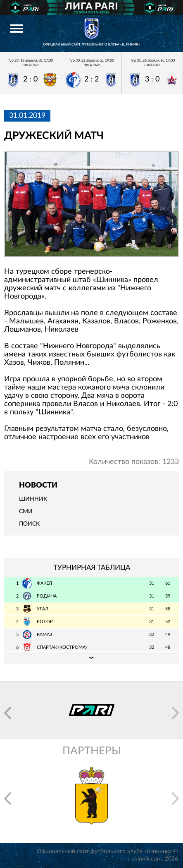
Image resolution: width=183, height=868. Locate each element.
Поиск (29, 524)
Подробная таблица (91, 658)
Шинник (33, 499)
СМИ (26, 512)
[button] (8, 713)
